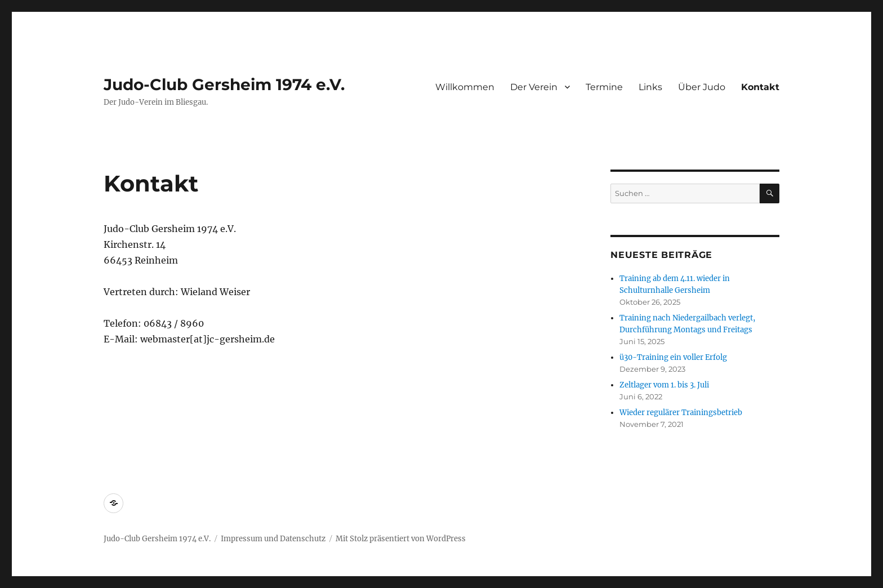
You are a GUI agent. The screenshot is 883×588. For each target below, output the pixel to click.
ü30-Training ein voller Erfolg (673, 357)
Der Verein (534, 87)
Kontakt (760, 87)
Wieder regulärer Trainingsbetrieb (681, 413)
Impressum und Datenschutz (273, 539)
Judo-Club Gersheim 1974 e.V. (224, 84)
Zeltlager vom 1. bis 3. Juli (664, 385)
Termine (604, 87)
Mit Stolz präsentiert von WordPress (401, 539)
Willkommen (465, 87)
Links (650, 87)
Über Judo (702, 87)
